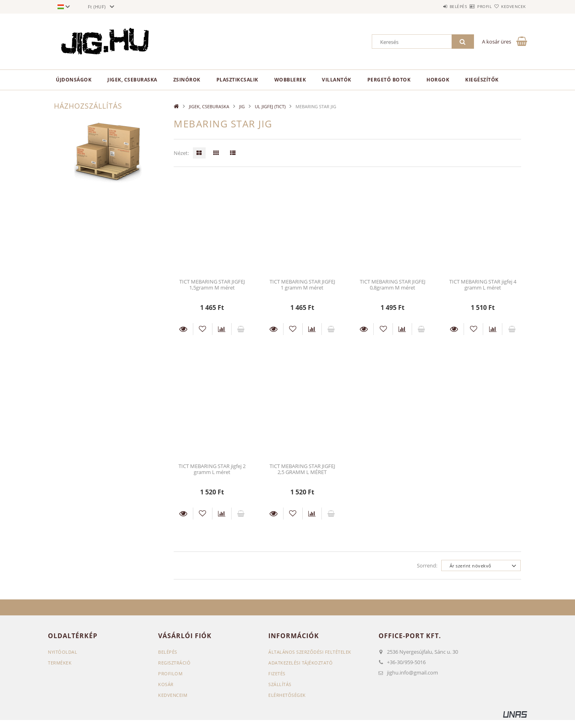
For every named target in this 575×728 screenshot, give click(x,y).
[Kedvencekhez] (203, 329)
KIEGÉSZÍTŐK (482, 80)
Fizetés (277, 673)
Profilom (170, 673)
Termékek (60, 663)
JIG (242, 106)
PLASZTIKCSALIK (237, 80)
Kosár (166, 684)
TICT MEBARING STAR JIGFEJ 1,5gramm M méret (212, 285)
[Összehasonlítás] (222, 329)
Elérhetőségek (287, 695)
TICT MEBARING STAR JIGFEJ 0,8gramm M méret (393, 285)
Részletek (183, 329)
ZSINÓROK (187, 80)
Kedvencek (509, 6)
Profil (470, 6)
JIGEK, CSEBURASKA (132, 80)
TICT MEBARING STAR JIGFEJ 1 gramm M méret (302, 285)
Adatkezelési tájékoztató (300, 663)
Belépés (435, 6)
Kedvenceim (173, 695)
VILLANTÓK (337, 80)
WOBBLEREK (290, 80)
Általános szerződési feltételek (310, 652)
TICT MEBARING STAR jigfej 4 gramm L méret (483, 285)
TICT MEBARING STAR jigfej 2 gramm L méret (212, 469)
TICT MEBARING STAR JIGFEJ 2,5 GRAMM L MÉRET (302, 469)
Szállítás (280, 684)
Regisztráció (174, 663)
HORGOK (438, 80)
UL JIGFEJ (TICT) (270, 106)
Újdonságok (74, 80)
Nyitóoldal (62, 652)
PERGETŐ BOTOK (389, 80)
